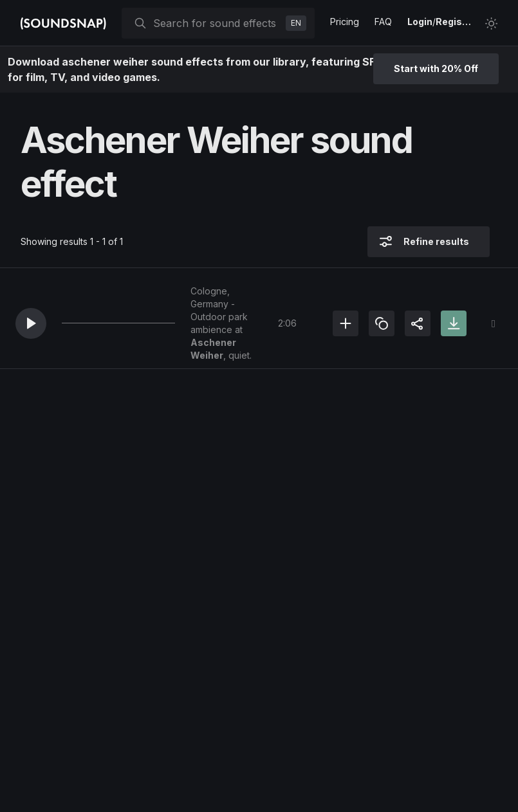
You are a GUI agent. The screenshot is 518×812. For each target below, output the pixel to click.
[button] (31, 323)
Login (420, 22)
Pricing (345, 22)
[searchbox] (217, 23)
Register (455, 22)
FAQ (383, 22)
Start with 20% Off (436, 68)
